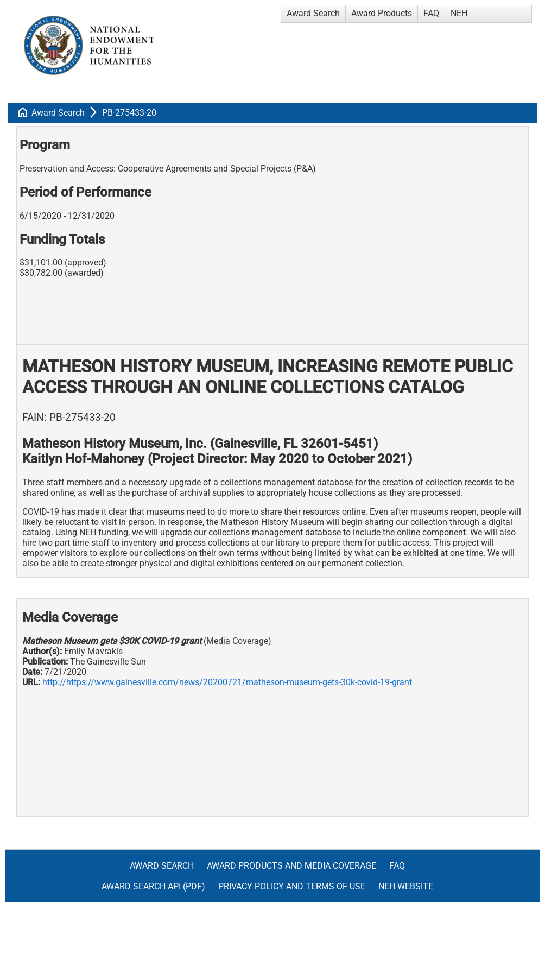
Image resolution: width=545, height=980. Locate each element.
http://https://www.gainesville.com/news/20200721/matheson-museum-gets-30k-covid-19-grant (227, 682)
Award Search (313, 13)
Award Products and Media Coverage (291, 866)
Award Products (382, 13)
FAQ (431, 13)
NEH (459, 13)
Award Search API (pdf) (153, 886)
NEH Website (406, 886)
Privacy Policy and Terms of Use (292, 886)
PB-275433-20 (129, 113)
